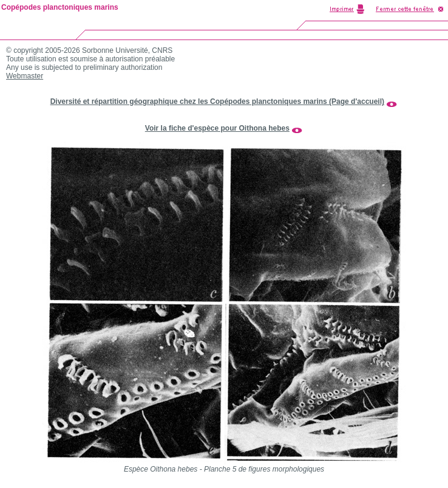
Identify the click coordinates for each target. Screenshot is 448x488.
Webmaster (25, 76)
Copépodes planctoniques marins (60, 7)
